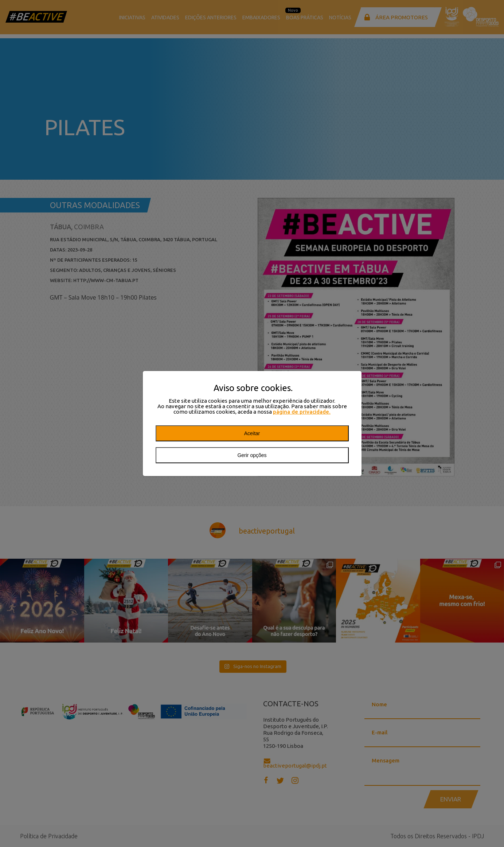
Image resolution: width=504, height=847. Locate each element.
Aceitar (252, 433)
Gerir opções (252, 455)
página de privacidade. (302, 412)
